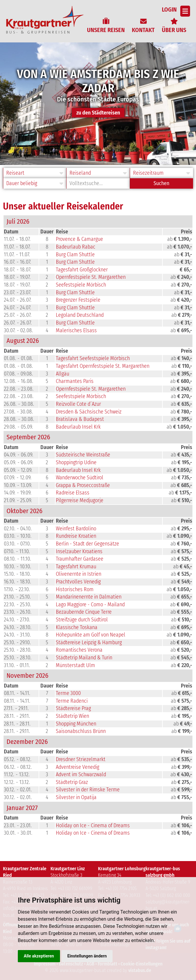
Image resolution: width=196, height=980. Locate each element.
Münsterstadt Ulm (75, 665)
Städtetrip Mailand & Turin (84, 658)
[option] (98, 104)
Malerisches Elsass (76, 330)
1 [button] (92, 160)
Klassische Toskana (77, 627)
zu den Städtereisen (98, 113)
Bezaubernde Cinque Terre (84, 612)
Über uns (174, 30)
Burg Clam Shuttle (75, 254)
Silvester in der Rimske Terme (88, 790)
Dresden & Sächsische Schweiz (89, 412)
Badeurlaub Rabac (76, 247)
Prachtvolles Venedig (78, 582)
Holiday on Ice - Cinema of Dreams (93, 825)
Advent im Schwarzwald (81, 774)
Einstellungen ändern (87, 956)
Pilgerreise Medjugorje (80, 500)
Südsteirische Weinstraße (83, 455)
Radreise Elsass (73, 493)
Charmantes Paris (75, 381)
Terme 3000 (68, 693)
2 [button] (99, 160)
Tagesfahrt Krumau (76, 567)
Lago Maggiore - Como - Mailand (90, 604)
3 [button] (106, 160)
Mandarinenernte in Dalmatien (89, 597)
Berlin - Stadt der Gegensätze (87, 544)
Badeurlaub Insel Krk (78, 427)
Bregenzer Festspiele (78, 300)
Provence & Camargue (79, 239)
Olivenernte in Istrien (79, 574)
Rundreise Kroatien (76, 536)
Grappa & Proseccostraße (83, 485)
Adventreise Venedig (78, 767)
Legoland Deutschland (80, 315)
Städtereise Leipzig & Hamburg (89, 642)
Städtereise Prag (73, 708)
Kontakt (143, 30)
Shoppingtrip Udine (76, 462)
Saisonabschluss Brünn (81, 731)
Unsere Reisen (106, 30)
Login (169, 9)
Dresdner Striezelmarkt (81, 759)
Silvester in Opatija (76, 797)
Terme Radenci (72, 701)
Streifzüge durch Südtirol (82, 620)
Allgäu (63, 374)
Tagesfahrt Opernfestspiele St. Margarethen (103, 366)
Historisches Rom (75, 589)
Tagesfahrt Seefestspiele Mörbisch (93, 358)
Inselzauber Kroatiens (79, 551)
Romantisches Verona (79, 650)
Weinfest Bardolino (76, 529)
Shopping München (76, 724)
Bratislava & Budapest (80, 419)
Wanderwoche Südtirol (80, 478)
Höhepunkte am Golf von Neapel (91, 635)
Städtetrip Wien (72, 716)
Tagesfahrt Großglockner (82, 270)
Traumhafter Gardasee (80, 559)
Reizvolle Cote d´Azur (78, 404)
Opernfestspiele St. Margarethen (91, 277)
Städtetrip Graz (72, 782)
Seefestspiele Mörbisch (81, 285)
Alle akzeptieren (39, 956)
